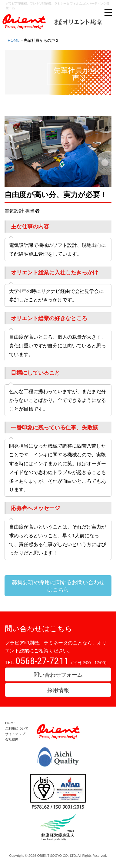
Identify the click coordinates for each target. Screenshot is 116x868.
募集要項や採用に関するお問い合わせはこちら (58, 586)
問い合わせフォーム (58, 674)
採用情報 (58, 690)
